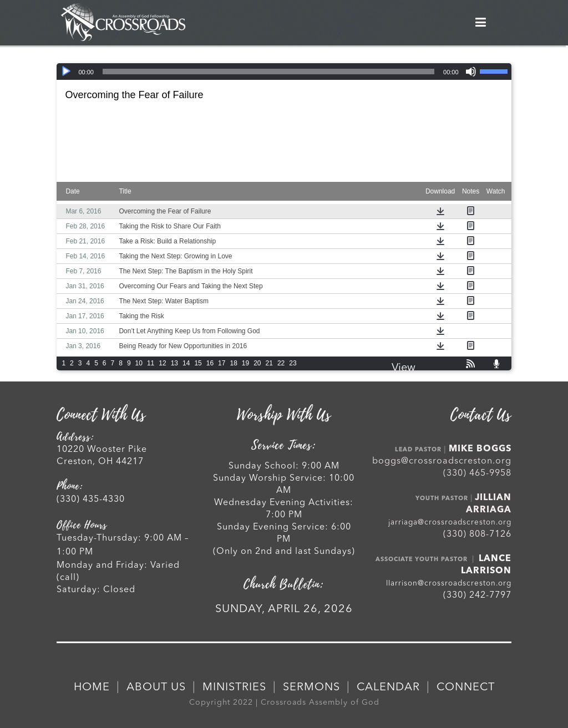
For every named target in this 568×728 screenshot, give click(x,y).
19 (245, 363)
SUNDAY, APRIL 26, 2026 (284, 609)
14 (186, 363)
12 (162, 363)
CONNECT (466, 688)
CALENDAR (388, 688)
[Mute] (471, 72)
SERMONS (311, 688)
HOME (92, 688)
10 (139, 363)
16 (210, 363)
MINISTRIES (234, 688)
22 (281, 363)
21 (269, 363)
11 (151, 363)
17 (222, 363)
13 (174, 363)
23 (293, 363)
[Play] (66, 72)
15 (198, 363)
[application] (284, 72)
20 (257, 363)
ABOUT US (156, 688)
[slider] (268, 72)
